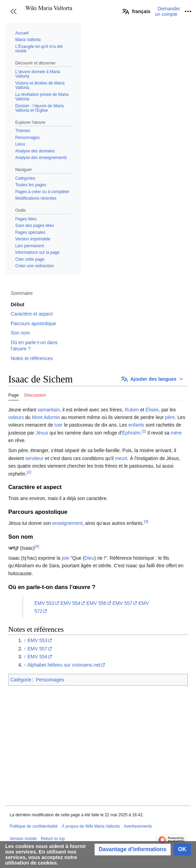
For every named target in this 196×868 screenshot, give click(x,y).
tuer (59, 425)
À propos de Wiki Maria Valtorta (91, 826)
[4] (37, 546)
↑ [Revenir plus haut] (25, 640)
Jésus (42, 433)
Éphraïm (131, 433)
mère (176, 433)
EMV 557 (122, 603)
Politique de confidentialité (34, 826)
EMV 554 (70, 603)
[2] (29, 472)
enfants (136, 425)
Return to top (53, 839)
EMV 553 (44, 603)
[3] (146, 521)
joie (65, 558)
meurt (121, 458)
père (170, 417)
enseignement (68, 523)
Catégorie (21, 680)
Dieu (89, 558)
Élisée (152, 410)
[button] (13, 11)
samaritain (49, 410)
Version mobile (23, 839)
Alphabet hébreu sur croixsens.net (64, 665)
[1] (144, 431)
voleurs (16, 417)
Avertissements (138, 826)
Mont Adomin (46, 417)
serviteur (34, 458)
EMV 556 (96, 603)
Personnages (50, 680)
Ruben (132, 410)
